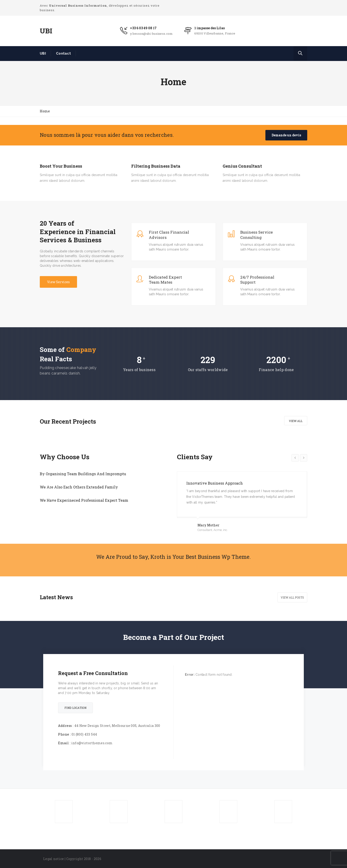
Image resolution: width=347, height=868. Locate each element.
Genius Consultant (242, 166)
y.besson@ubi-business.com (151, 34)
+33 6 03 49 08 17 (143, 28)
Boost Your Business (61, 166)
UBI (43, 53)
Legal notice (54, 859)
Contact (63, 53)
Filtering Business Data (156, 166)
